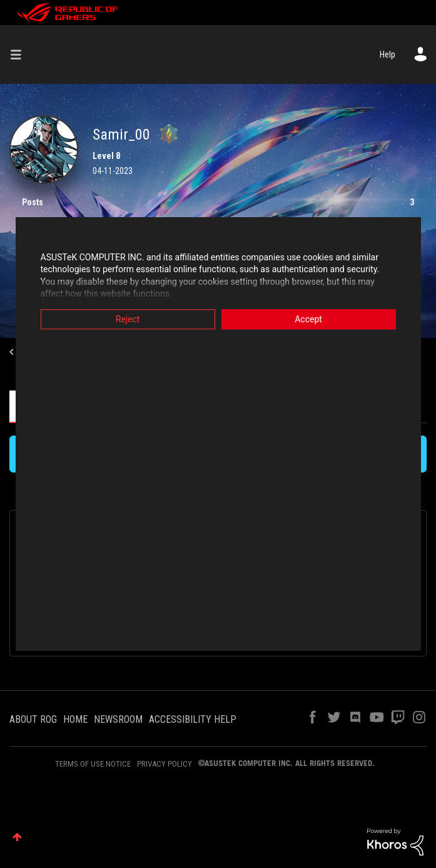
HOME (75, 719)
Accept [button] (308, 319)
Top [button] (17, 837)
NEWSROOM (118, 719)
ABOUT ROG (33, 719)
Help (388, 54)
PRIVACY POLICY (165, 764)
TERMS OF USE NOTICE (93, 764)
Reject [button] (128, 319)
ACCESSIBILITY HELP (193, 719)
